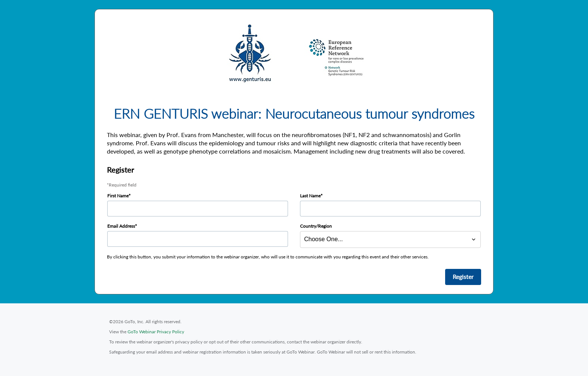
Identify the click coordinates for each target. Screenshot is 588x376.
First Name (118, 196)
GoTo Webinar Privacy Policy (156, 332)
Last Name (310, 196)
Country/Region (316, 226)
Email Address (121, 226)
